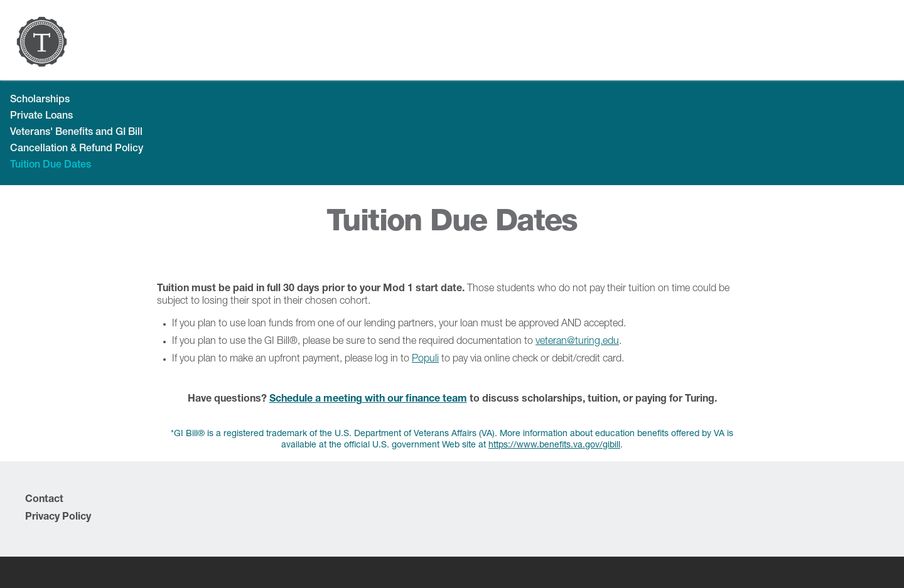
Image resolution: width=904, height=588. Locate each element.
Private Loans (41, 117)
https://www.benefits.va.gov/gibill (554, 446)
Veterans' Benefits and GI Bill (76, 133)
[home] (42, 42)
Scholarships (40, 100)
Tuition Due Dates (51, 166)
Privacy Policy (58, 518)
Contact (44, 500)
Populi (425, 360)
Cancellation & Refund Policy (77, 149)
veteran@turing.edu (577, 342)
